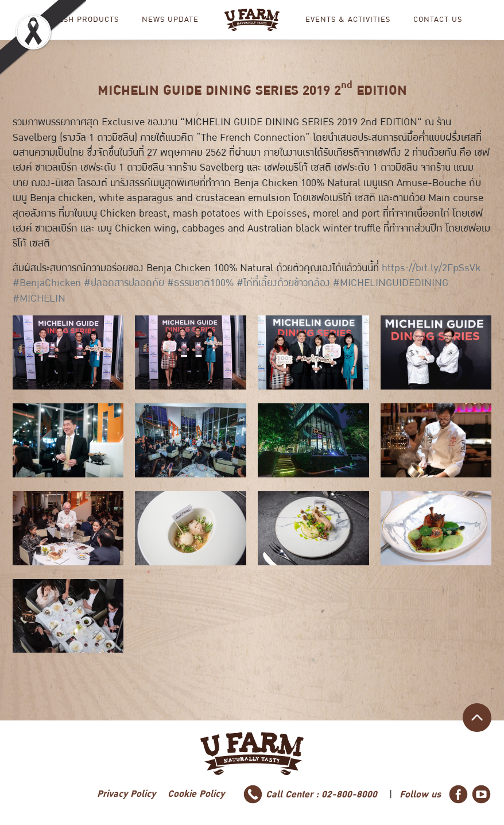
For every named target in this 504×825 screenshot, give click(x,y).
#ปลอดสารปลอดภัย (124, 283)
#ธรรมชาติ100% (200, 283)
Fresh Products (84, 20)
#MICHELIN (39, 298)
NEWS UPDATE (170, 20)
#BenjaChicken (47, 283)
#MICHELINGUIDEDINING (391, 283)
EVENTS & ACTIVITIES (348, 20)
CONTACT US (438, 20)
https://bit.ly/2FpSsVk (431, 268)
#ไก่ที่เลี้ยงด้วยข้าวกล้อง (283, 283)
